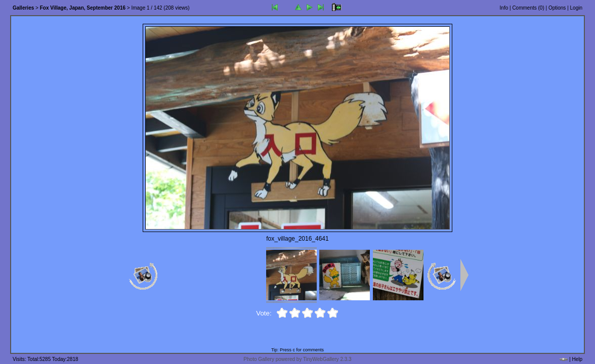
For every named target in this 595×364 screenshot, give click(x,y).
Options (557, 8)
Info (504, 8)
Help (577, 359)
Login (576, 8)
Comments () (528, 8)
